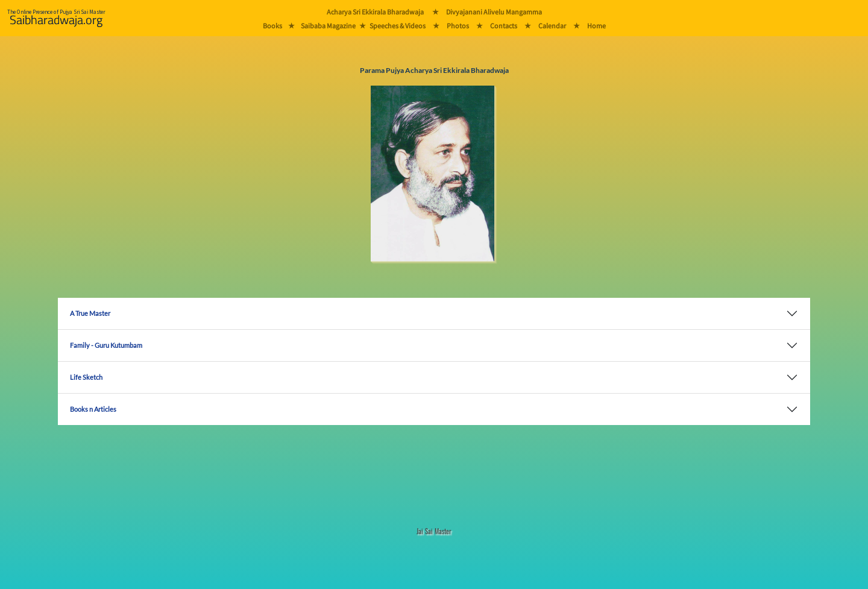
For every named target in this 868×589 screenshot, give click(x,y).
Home (596, 26)
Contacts (504, 26)
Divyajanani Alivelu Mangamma (494, 12)
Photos (458, 26)
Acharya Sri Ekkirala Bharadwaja (375, 12)
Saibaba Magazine (328, 26)
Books (272, 26)
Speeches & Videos (398, 26)
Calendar (552, 26)
